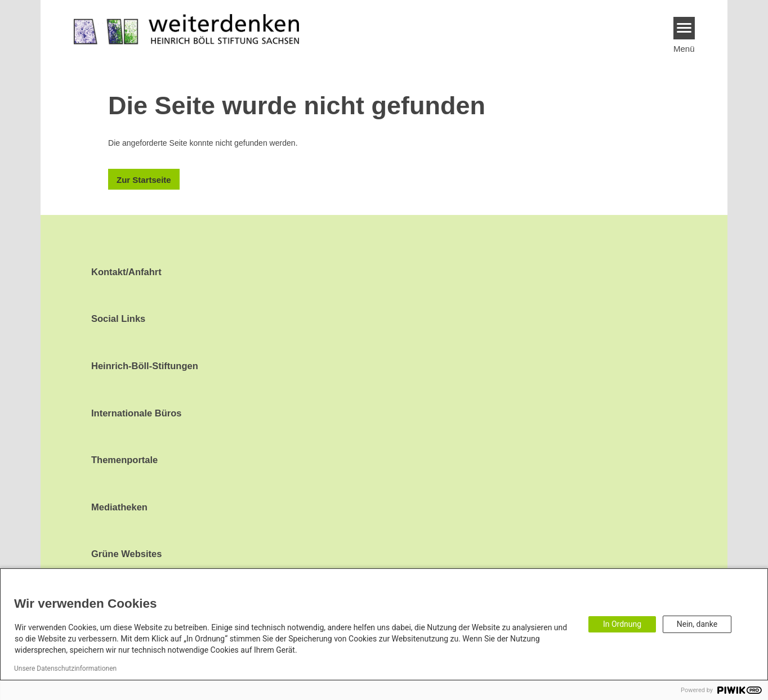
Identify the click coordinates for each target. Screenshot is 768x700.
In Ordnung (622, 624)
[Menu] (684, 28)
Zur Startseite (144, 180)
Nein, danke (697, 624)
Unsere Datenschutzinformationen (65, 668)
